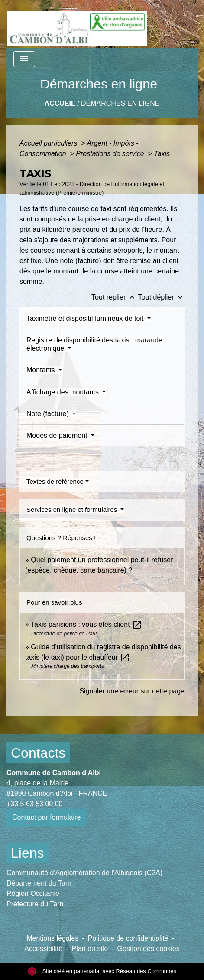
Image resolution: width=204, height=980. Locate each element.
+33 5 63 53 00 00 (34, 804)
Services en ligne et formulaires (73, 510)
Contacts (38, 753)
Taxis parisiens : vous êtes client (86, 624)
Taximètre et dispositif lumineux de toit (86, 318)
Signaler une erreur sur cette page (132, 691)
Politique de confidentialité (128, 938)
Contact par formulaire (46, 817)
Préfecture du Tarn (35, 904)
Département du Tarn (39, 883)
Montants (42, 370)
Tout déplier (161, 297)
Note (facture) (49, 414)
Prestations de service (111, 154)
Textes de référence (55, 481)
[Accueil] (77, 24)
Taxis (162, 154)
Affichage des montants (63, 392)
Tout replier (115, 297)
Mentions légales (52, 938)
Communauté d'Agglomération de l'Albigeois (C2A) (84, 873)
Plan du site (90, 949)
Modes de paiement (58, 435)
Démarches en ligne (120, 103)
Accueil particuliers (49, 143)
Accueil (60, 103)
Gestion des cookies (149, 949)
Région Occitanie (33, 894)
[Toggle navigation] (24, 59)
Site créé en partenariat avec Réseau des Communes (102, 971)
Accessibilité (43, 949)
